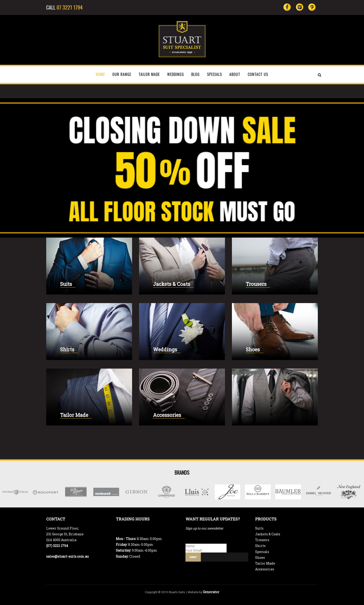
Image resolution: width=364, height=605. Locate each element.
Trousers (256, 284)
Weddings (165, 350)
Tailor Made (74, 415)
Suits (66, 284)
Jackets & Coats (172, 284)
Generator (211, 592)
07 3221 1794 (70, 7)
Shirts (67, 350)
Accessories (167, 415)
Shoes (253, 350)
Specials (262, 552)
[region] (182, 168)
